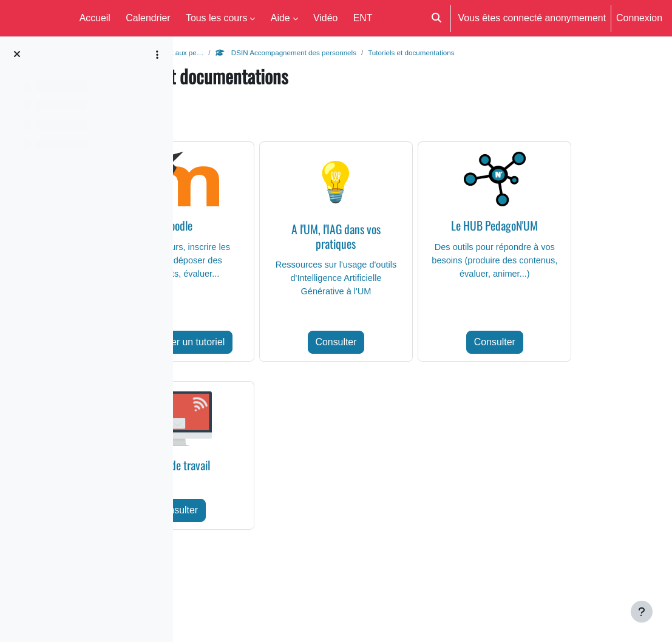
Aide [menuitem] (280, 18)
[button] (436, 18)
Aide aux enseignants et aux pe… (254, 53)
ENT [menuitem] (363, 18)
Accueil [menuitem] (95, 18)
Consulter (413, 362)
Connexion (639, 18)
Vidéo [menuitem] (325, 18)
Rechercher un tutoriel (269, 362)
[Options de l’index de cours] (157, 55)
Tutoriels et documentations (537, 53)
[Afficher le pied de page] (642, 612)
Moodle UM (33, 18)
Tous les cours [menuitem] (216, 18)
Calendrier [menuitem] (148, 18)
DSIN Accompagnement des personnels (401, 53)
